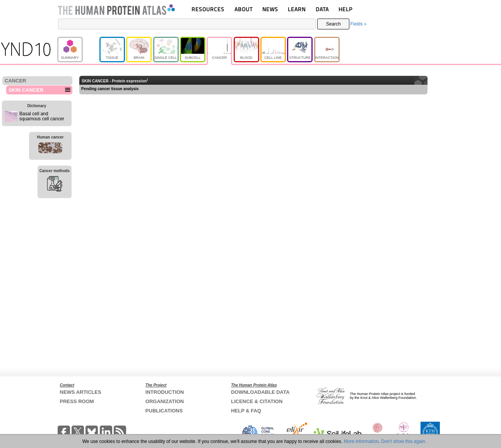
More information (361, 441)
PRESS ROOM (77, 401)
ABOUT (244, 9)
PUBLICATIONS (164, 411)
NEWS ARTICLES (81, 392)
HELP (345, 9)
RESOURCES (208, 9)
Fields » (358, 24)
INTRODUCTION (165, 392)
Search (333, 24)
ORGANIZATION (165, 401)
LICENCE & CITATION (257, 401)
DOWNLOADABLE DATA (260, 392)
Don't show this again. (404, 441)
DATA (322, 9)
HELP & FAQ (246, 411)
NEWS (270, 9)
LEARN (297, 9)
